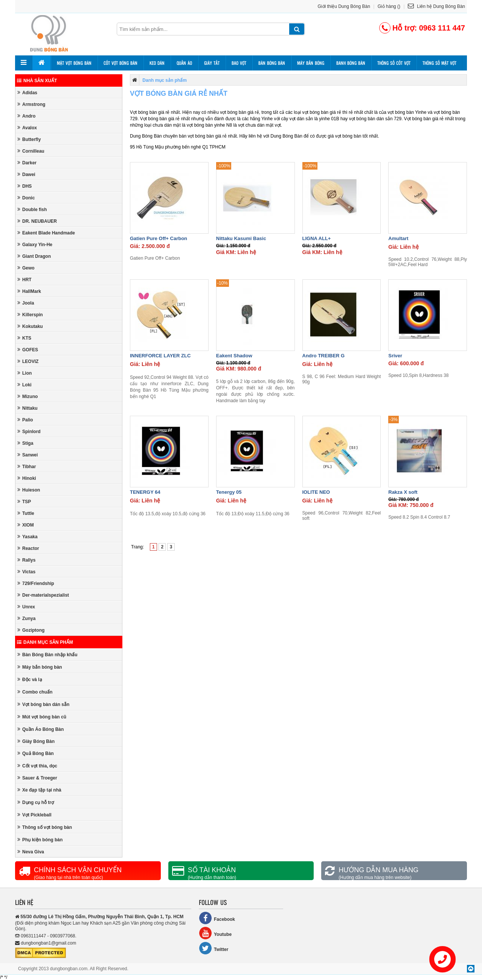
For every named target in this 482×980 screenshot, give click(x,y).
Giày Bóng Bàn (36, 741)
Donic (26, 198)
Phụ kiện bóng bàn (40, 840)
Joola (26, 303)
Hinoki (27, 478)
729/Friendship (36, 583)
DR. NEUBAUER (37, 221)
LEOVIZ (28, 361)
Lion (24, 373)
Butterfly (29, 139)
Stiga (25, 443)
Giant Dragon (34, 256)
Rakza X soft (403, 492)
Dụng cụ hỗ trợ (36, 802)
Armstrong (31, 104)
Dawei (26, 174)
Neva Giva (31, 852)
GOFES (28, 350)
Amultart (398, 238)
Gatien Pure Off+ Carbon (159, 238)
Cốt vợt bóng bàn (120, 63)
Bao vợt (239, 63)
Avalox (27, 128)
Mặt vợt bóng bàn (74, 63)
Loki (24, 385)
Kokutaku (30, 326)
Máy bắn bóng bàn (40, 667)
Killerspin (30, 315)
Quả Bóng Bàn (36, 753)
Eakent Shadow (234, 356)
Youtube (215, 933)
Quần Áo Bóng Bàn (40, 729)
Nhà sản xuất (37, 81)
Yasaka (27, 537)
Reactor (28, 548)
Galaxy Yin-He (35, 244)
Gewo (26, 268)
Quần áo (184, 63)
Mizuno (27, 396)
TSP (24, 501)
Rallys (26, 560)
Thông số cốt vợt (394, 63)
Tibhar (27, 466)
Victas (26, 572)
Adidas (27, 93)
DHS (24, 186)
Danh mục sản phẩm (45, 642)
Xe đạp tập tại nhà (39, 790)
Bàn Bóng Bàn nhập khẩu (47, 655)
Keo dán (157, 63)
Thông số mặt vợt (439, 63)
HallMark (29, 291)
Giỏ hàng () (389, 6)
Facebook (217, 918)
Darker (27, 163)
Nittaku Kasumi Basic (241, 238)
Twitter (214, 948)
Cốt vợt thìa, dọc (37, 766)
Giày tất (212, 63)
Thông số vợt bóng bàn (45, 827)
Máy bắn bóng (311, 63)
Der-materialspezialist (43, 595)
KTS (24, 338)
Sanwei (27, 455)
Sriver (395, 356)
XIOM (26, 525)
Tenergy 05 (229, 492)
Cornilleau (31, 151)
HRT (24, 279)
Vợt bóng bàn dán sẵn (43, 704)
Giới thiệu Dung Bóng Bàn (344, 6)
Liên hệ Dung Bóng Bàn (436, 6)
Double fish (32, 209)
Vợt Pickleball (34, 815)
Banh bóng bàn (351, 63)
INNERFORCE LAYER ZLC (160, 356)
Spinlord (29, 431)
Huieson (29, 490)
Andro (26, 116)
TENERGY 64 (145, 492)
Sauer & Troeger (37, 778)
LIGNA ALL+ (317, 238)
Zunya (26, 618)
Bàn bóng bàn (272, 63)
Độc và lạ (30, 679)
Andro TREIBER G (324, 356)
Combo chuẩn (35, 692)
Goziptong (31, 630)
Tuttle (26, 513)
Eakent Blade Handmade (46, 233)
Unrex (26, 607)
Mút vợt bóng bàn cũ (42, 717)
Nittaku (27, 408)
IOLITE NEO (316, 492)
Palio (25, 420)
